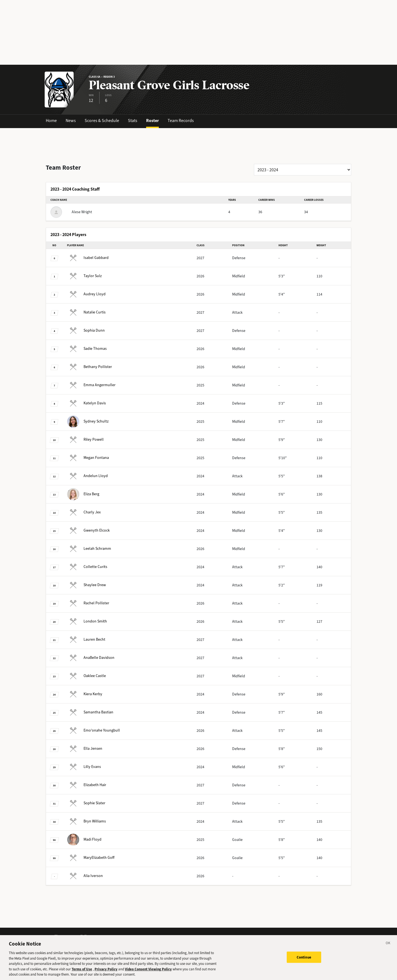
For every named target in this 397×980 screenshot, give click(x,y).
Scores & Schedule (102, 121)
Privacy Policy (106, 973)
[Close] (388, 947)
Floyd (84, 839)
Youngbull (93, 730)
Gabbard (88, 258)
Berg (83, 494)
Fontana (88, 458)
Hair (87, 785)
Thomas (87, 349)
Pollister (89, 367)
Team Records (181, 121)
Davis (86, 403)
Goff (91, 858)
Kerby (85, 694)
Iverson (85, 876)
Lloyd (86, 294)
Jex (84, 512)
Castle (86, 676)
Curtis (86, 312)
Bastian (90, 712)
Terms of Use (82, 973)
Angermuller (91, 385)
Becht (86, 639)
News (71, 121)
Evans (84, 767)
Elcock (88, 530)
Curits (87, 567)
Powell (85, 439)
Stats (133, 121)
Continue (304, 961)
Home (51, 121)
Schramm (89, 549)
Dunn (86, 330)
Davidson (91, 658)
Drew (86, 585)
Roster (152, 121)
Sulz (84, 276)
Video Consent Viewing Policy (148, 973)
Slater (86, 803)
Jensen (85, 748)
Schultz (88, 421)
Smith (87, 621)
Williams (86, 821)
